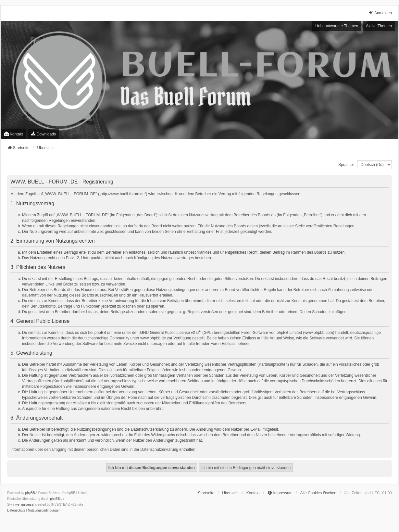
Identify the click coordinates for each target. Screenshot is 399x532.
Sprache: (346, 165)
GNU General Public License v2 (168, 333)
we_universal (25, 505)
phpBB (30, 493)
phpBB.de (57, 499)
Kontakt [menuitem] (13, 134)
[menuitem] (43, 134)
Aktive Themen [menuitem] (379, 26)
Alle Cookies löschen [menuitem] (318, 493)
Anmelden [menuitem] (380, 13)
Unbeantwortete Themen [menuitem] (337, 26)
